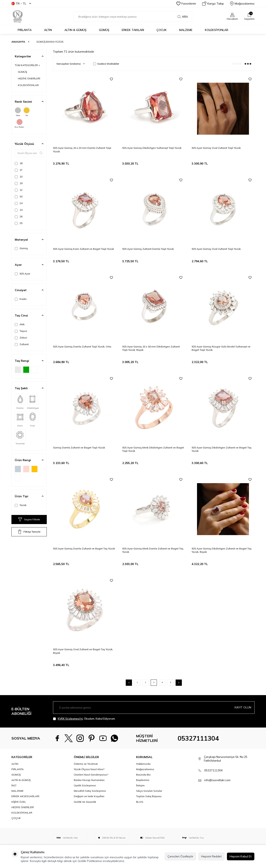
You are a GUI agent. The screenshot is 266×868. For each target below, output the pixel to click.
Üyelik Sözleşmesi (85, 785)
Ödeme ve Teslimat (86, 764)
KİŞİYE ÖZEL (19, 802)
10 (19, 177)
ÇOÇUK (16, 818)
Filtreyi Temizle (29, 532)
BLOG (140, 802)
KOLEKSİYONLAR (217, 30)
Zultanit (22, 344)
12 (19, 190)
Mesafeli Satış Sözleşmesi (90, 791)
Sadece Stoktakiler (106, 64)
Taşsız (21, 331)
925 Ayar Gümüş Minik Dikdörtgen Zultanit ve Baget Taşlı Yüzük (153, 449)
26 (19, 217)
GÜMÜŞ (104, 30)
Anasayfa (18, 42)
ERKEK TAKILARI (133, 30)
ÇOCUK (162, 30)
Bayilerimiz (143, 780)
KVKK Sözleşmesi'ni (70, 719)
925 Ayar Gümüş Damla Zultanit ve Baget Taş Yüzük (84, 549)
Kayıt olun (243, 707)
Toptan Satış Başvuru (149, 796)
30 (19, 197)
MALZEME (186, 30)
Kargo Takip (213, 4)
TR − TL (21, 4)
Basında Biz (143, 775)
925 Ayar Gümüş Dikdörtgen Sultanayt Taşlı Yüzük (152, 148)
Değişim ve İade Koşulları (89, 796)
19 (19, 183)
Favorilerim (186, 4)
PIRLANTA (25, 30)
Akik (20, 324)
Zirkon (21, 338)
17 (19, 170)
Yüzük (21, 505)
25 (19, 223)
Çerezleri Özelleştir (180, 856)
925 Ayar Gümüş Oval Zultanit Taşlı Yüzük (216, 148)
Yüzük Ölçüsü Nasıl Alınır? (89, 769)
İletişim (140, 785)
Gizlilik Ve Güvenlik (85, 802)
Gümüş (18, 112)
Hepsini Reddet (211, 856)
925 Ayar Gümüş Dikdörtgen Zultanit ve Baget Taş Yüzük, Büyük (222, 550)
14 (19, 210)
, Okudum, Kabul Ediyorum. (84, 719)
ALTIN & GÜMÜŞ (75, 30)
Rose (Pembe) (19, 123)
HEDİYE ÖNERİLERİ (29, 78)
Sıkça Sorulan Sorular (149, 791)
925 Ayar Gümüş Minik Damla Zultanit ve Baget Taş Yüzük (153, 550)
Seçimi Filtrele (29, 520)
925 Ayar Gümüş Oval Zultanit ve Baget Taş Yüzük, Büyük (83, 651)
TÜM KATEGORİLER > (27, 65)
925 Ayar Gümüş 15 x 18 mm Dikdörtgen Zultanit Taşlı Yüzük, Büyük (151, 348)
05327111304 (198, 738)
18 (19, 163)
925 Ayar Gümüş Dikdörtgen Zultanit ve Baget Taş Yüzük (222, 449)
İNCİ (14, 785)
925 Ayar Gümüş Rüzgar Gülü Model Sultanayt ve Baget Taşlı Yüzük (221, 348)
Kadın (21, 299)
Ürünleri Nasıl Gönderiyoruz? (91, 775)
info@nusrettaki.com (217, 780)
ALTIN (48, 30)
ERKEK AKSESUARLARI (25, 796)
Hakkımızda (143, 764)
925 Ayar (22, 274)
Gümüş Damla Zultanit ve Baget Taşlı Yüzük (79, 448)
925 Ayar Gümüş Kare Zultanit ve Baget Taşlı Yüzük (83, 249)
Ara (183, 17)
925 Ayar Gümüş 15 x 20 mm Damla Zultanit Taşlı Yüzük (82, 150)
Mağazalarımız (242, 4)
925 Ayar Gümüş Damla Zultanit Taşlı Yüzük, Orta (82, 347)
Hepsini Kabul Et (241, 856)
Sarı (27, 112)
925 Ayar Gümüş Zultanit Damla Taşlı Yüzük (148, 249)
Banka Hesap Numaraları (89, 780)
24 (19, 203)
